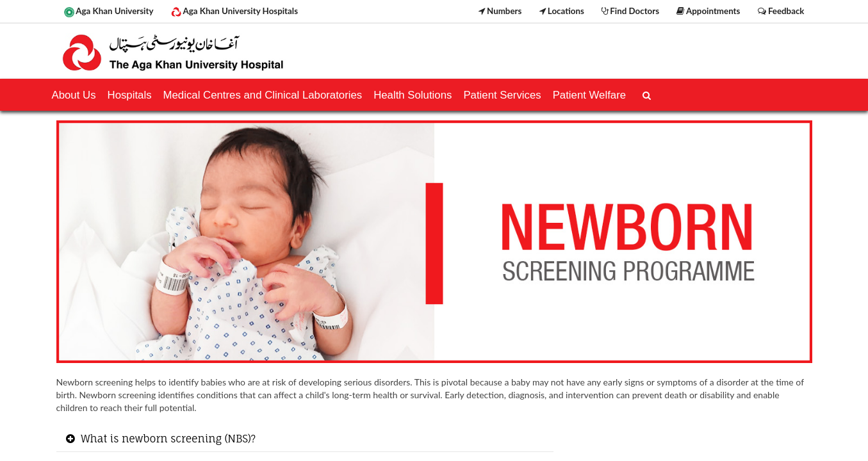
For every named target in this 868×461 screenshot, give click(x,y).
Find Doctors (630, 11)
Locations (562, 11)
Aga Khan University (109, 12)
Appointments (708, 11)
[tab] (305, 440)
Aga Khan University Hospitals (234, 12)
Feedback (781, 11)
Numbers (500, 11)
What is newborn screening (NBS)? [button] (167, 439)
